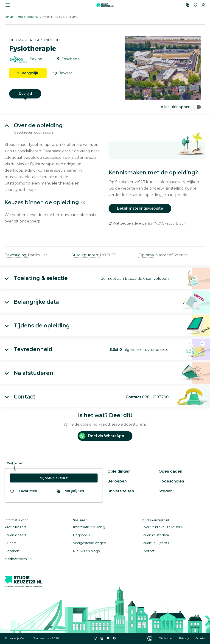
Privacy (184, 638)
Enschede (70, 59)
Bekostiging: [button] (16, 255)
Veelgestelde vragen (90, 543)
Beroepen (117, 481)
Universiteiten (121, 491)
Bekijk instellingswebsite (140, 208)
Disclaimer (166, 638)
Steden (166, 491)
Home (9, 17)
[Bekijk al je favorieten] (24, 491)
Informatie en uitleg (89, 527)
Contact (148, 551)
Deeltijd (25, 94)
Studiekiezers (15, 535)
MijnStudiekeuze (54, 478)
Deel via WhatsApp (102, 436)
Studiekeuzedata (155, 535)
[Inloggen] (203, 5)
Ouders (10, 543)
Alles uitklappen (181, 107)
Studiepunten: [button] (86, 255)
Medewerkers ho (18, 559)
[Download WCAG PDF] (150, 638)
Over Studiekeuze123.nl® (162, 527)
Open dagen (170, 471)
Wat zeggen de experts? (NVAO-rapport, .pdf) (147, 223)
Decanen (12, 551)
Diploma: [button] (147, 255)
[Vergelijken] (188, 5)
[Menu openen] (8, 5)
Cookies (200, 638)
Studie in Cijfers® (155, 543)
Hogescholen (171, 481)
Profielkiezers (15, 527)
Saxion (36, 59)
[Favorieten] (196, 5)
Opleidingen (28, 17)
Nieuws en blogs (86, 551)
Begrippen (81, 535)
